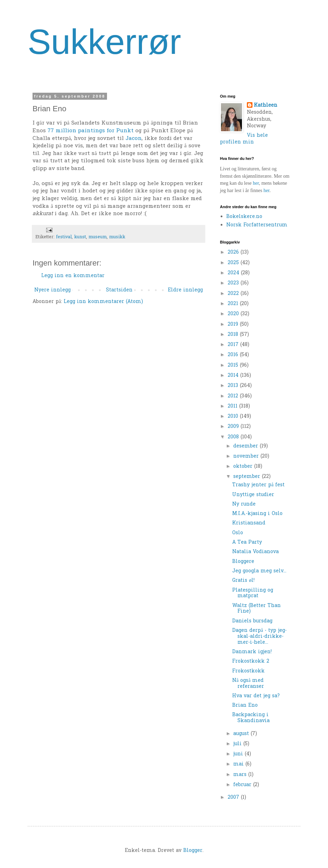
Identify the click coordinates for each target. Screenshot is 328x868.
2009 (234, 427)
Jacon (134, 139)
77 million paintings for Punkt (91, 131)
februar (243, 785)
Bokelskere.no (244, 217)
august (242, 734)
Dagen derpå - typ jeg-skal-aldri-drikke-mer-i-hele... (259, 637)
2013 (234, 386)
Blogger (193, 851)
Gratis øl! (243, 581)
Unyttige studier (253, 495)
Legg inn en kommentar (73, 276)
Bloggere (243, 562)
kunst (80, 237)
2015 (234, 365)
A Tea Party (247, 542)
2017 (234, 345)
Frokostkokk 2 (251, 661)
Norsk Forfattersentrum (257, 225)
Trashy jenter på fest (258, 485)
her (256, 183)
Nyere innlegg (52, 290)
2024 (234, 273)
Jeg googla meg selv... (259, 571)
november (247, 456)
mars (241, 775)
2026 (234, 252)
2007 (234, 798)
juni (239, 754)
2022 (234, 294)
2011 (233, 406)
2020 (234, 314)
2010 (234, 417)
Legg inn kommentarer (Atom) (103, 302)
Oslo (238, 533)
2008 (234, 437)
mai (239, 764)
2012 (234, 396)
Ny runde (244, 504)
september (248, 477)
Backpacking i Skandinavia (251, 718)
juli (238, 744)
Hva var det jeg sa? (256, 696)
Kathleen (266, 106)
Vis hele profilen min (244, 139)
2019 (234, 324)
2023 (234, 283)
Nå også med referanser (248, 684)
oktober (244, 467)
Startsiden (119, 290)
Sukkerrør (104, 42)
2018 (234, 335)
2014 (234, 376)
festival (64, 237)
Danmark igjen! (252, 652)
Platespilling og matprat (253, 593)
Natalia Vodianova (255, 552)
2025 (234, 263)
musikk (117, 237)
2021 (234, 304)
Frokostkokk (248, 671)
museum (98, 237)
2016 (234, 355)
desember (247, 446)
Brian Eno (245, 705)
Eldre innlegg (185, 290)
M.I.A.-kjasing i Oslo (257, 514)
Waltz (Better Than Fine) (256, 609)
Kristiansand (249, 523)
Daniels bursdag (252, 621)
